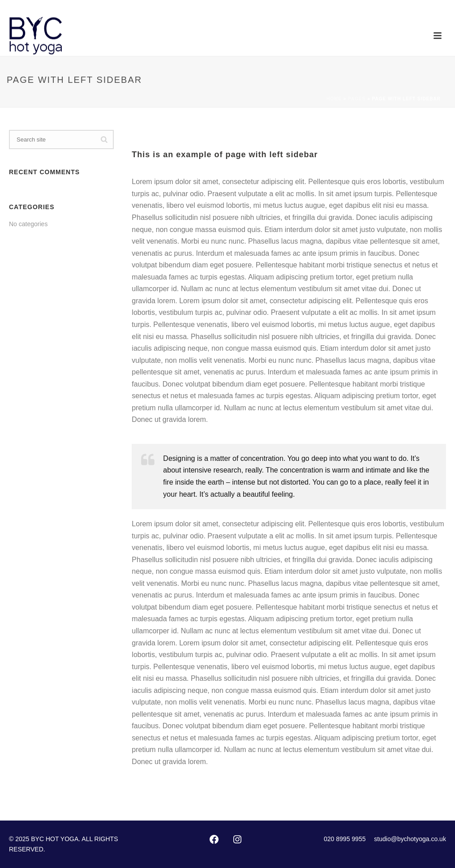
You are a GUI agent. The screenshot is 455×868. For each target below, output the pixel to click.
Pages (357, 99)
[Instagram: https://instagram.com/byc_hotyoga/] (237, 839)
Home (334, 99)
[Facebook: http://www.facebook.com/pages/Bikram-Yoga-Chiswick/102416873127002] (214, 839)
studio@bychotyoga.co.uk (410, 839)
